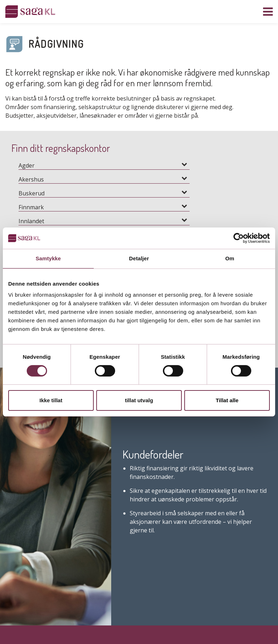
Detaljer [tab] (139, 258)
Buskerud (32, 193)
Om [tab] (230, 258)
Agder (27, 165)
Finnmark (31, 207)
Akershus (31, 179)
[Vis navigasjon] (268, 12)
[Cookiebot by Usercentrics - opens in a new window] (239, 238)
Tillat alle (227, 400)
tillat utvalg (139, 400)
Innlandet (31, 221)
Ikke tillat (51, 400)
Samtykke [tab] (48, 258)
